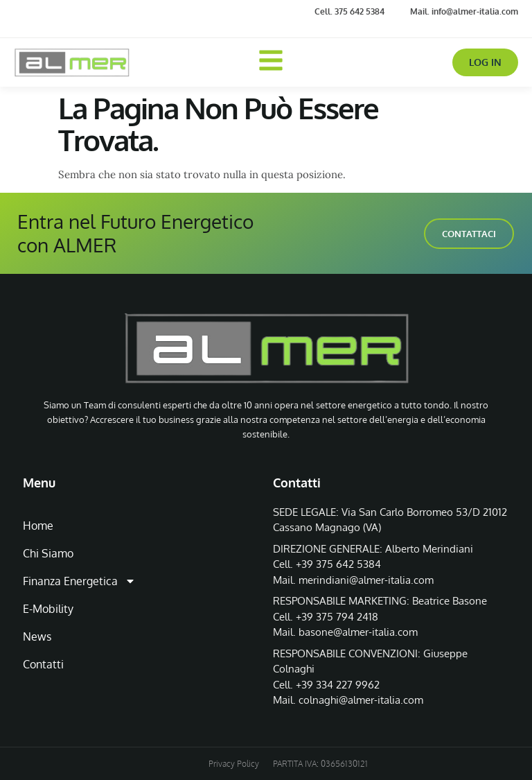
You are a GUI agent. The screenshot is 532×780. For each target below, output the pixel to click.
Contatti (43, 664)
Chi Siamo (48, 553)
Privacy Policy (234, 764)
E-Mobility (48, 609)
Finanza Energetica (79, 581)
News (37, 636)
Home (38, 526)
